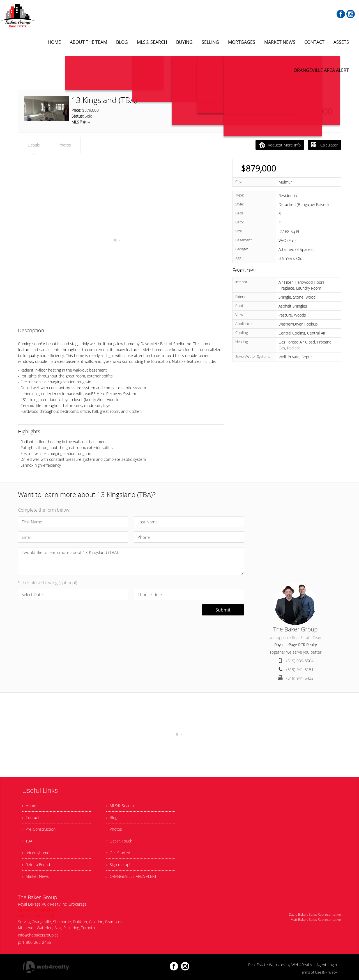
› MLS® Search (120, 806)
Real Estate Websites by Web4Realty (280, 965)
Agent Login (327, 965)
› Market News (35, 876)
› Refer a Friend (36, 865)
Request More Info (280, 145)
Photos (65, 145)
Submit (223, 610)
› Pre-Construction (39, 829)
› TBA (27, 841)
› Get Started (118, 853)
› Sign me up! (118, 865)
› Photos (114, 829)
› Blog (112, 817)
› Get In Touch (119, 841)
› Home (29, 806)
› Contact (31, 817)
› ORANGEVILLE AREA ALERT (131, 876)
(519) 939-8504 (300, 661)
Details (34, 145)
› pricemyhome (36, 853)
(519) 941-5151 (300, 669)
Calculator (325, 145)
